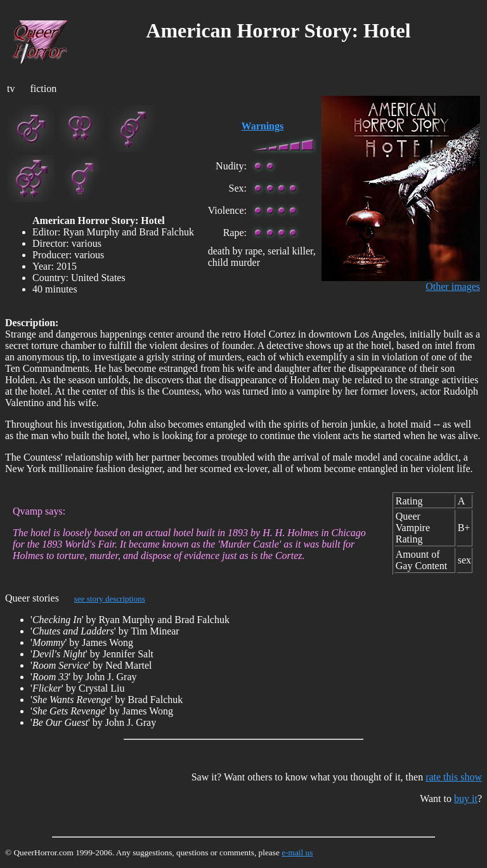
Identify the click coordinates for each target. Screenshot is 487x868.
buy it (466, 799)
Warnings (263, 126)
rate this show (454, 777)
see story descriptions (110, 599)
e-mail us (297, 852)
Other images (453, 286)
